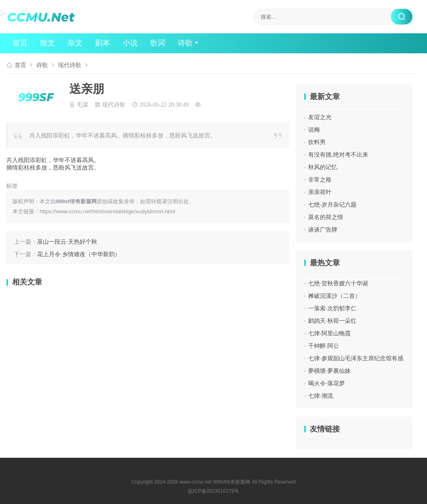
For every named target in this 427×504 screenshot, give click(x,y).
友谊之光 (320, 117)
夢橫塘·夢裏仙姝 (329, 371)
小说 (130, 43)
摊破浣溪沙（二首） (334, 296)
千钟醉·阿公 (324, 346)
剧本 (103, 43)
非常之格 (320, 180)
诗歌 (185, 43)
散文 (48, 43)
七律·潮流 (321, 396)
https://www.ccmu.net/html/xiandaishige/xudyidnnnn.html (107, 211)
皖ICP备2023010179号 (214, 491)
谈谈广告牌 (323, 230)
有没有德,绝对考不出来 (338, 155)
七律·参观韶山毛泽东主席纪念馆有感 (356, 358)
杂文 (75, 43)
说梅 (314, 130)
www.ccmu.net (195, 482)
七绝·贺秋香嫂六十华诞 (338, 283)
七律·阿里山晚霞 (329, 333)
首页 (20, 43)
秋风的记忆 (323, 167)
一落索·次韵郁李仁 (332, 308)
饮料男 (317, 142)
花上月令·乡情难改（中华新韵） (79, 254)
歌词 (158, 43)
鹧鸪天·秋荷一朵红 (332, 321)
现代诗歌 (70, 65)
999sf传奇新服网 (232, 482)
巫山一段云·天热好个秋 (67, 242)
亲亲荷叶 (320, 192)
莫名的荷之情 (326, 217)
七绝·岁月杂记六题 (332, 205)
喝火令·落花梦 (327, 383)
